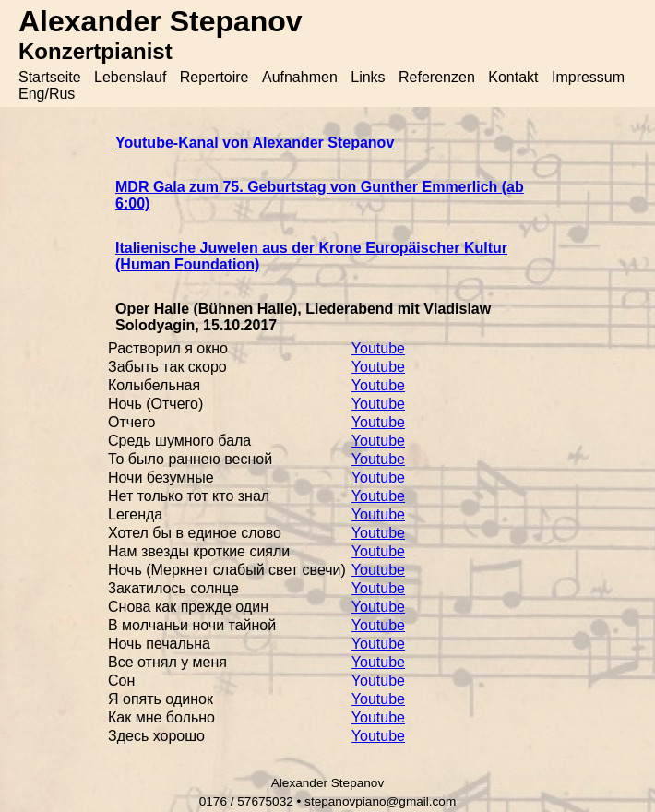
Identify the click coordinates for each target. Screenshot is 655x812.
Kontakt (513, 77)
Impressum (588, 77)
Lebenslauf (130, 77)
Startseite (50, 77)
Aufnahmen (300, 77)
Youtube (378, 348)
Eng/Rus (47, 94)
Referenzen (437, 77)
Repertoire (214, 77)
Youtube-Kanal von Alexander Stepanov (255, 143)
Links (368, 77)
